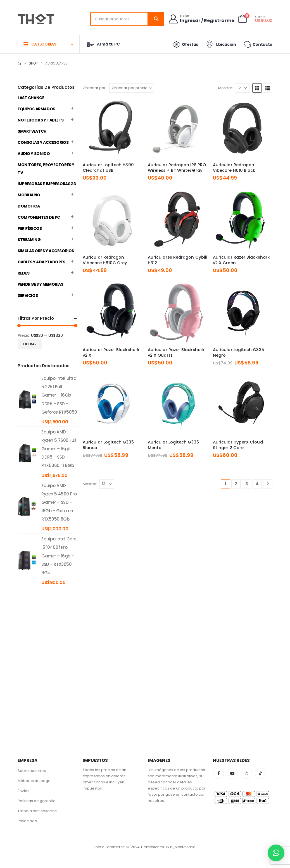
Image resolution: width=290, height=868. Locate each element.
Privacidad (27, 821)
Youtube (232, 773)
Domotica (29, 206)
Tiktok (260, 773)
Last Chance (31, 98)
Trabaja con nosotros (37, 811)
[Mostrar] (242, 88)
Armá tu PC (103, 44)
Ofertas (185, 44)
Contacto (258, 44)
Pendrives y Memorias (41, 284)
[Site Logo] (36, 19)
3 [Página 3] (247, 484)
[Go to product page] (112, 128)
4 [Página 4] (257, 484)
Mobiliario (29, 195)
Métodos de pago (34, 781)
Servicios (28, 295)
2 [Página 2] (236, 484)
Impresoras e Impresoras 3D (47, 184)
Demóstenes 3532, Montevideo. (169, 847)
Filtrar (30, 344)
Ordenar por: (95, 88)
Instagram (246, 773)
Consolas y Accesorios (43, 142)
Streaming (29, 240)
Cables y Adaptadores (41, 262)
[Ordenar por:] (132, 88)
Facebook (218, 773)
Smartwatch (32, 131)
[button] (257, 88)
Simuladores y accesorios (46, 251)
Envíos (23, 791)
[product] (27, 399)
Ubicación (220, 44)
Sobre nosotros (32, 771)
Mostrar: (226, 88)
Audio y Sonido (34, 154)
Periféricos (30, 228)
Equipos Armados (36, 109)
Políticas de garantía (37, 801)
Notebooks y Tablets (41, 120)
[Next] (268, 484)
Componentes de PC (39, 217)
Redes (24, 273)
